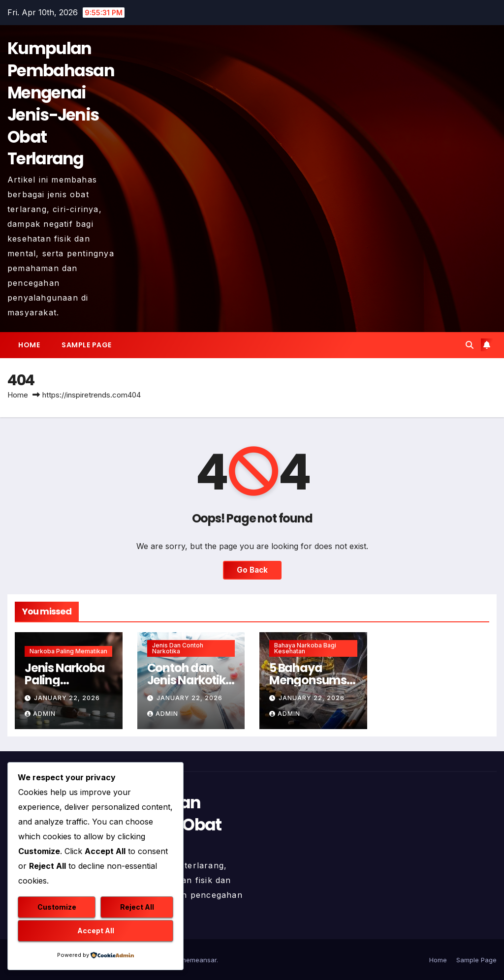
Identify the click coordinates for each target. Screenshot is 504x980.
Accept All (96, 931)
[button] (470, 345)
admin (40, 714)
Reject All (137, 907)
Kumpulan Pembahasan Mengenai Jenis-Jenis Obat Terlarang (61, 104)
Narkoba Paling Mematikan (68, 651)
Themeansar (197, 960)
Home (29, 345)
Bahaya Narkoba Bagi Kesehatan (305, 648)
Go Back (252, 570)
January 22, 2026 (67, 698)
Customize (57, 907)
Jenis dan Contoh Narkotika (178, 648)
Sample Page (87, 345)
